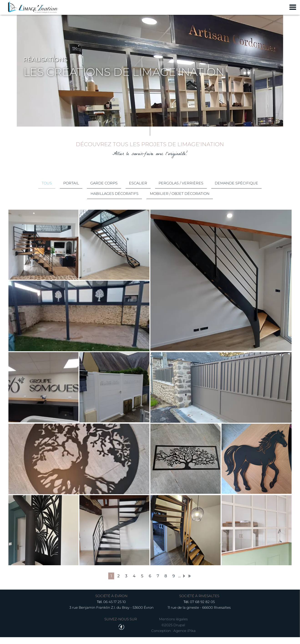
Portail (71, 189)
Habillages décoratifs (115, 199)
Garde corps (104, 189)
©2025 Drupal (173, 632)
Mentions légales (173, 626)
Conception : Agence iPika (173, 638)
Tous (47, 189)
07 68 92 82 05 (202, 609)
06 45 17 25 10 (115, 609)
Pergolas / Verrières (181, 189)
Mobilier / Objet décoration (180, 199)
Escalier (138, 189)
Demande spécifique (236, 189)
